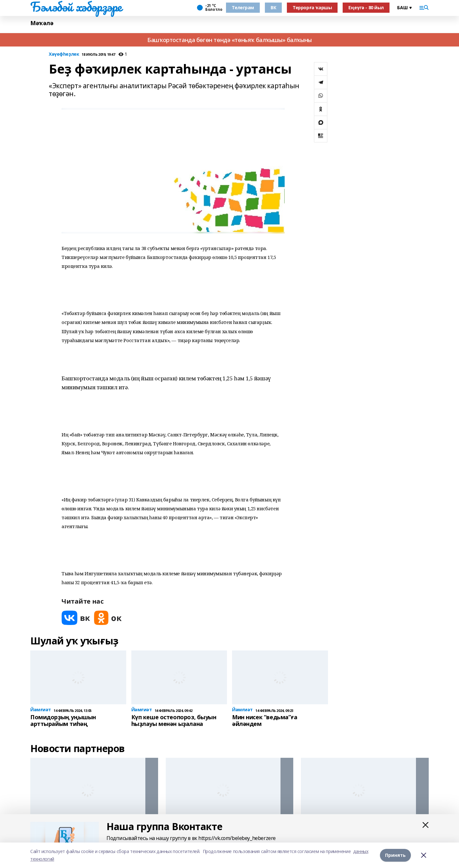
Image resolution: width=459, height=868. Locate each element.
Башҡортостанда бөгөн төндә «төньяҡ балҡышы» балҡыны (229, 40)
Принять (395, 855)
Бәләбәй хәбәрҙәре (76, 7)
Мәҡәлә (42, 23)
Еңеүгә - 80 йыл (366, 7)
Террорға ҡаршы (312, 7)
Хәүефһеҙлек (64, 54)
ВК (273, 7)
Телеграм (243, 7)
